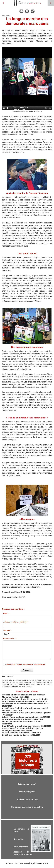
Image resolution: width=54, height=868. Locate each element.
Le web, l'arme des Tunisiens (16, 733)
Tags (32, 863)
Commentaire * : (10, 639)
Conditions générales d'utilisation (27, 807)
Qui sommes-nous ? (27, 784)
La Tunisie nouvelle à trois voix (17, 719)
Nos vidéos (19, 839)
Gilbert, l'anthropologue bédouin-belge (20, 717)
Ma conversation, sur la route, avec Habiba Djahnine (27, 713)
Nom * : (6, 614)
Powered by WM (42, 863)
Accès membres (12, 863)
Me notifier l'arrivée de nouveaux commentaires (26, 664)
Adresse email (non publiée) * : (16, 622)
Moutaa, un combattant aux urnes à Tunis (22, 721)
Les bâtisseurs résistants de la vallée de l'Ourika (25, 704)
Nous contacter (21, 847)
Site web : (7, 630)
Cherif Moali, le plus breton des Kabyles (21, 726)
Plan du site (24, 863)
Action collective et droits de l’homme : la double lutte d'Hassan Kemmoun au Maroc (25, 700)
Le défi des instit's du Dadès (15, 735)
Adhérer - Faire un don (27, 799)
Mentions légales (27, 792)
